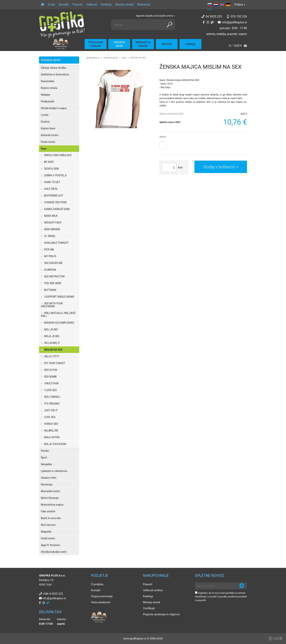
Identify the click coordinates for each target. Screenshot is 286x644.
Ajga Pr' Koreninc (51, 545)
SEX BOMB (50, 377)
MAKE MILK (51, 216)
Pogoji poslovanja (102, 596)
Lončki (45, 115)
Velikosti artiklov (153, 590)
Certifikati (149, 608)
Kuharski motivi (50, 135)
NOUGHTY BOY (53, 223)
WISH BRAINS (52, 229)
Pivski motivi (48, 142)
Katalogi (106, 4)
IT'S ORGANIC (52, 404)
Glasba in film (49, 478)
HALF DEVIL (51, 189)
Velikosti (92, 4)
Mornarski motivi (50, 491)
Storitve (167, 44)
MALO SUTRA (52, 437)
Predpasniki (48, 101)
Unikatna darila (119, 44)
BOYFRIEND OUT (54, 196)
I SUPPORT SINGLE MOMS (59, 297)
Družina (45, 122)
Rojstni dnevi (48, 128)
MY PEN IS (50, 256)
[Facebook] (204, 22)
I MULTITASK (51, 383)
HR (216, 5)
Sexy (44, 149)
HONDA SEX (51, 424)
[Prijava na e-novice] (242, 586)
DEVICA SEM (51, 169)
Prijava (240, 4)
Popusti (78, 4)
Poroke (45, 451)
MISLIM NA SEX (53, 350)
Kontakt (64, 4)
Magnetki (46, 532)
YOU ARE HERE (53, 283)
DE (228, 5)
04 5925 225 (214, 16)
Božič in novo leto (51, 518)
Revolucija (47, 484)
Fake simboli (48, 511)
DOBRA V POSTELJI (55, 175)
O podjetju (97, 584)
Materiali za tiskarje (143, 44)
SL (210, 5)
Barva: (163, 137)
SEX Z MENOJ (52, 397)
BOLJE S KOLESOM (55, 444)
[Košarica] (238, 46)
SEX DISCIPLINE (53, 263)
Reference (144, 4)
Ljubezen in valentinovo (54, 471)
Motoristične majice (52, 505)
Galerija (190, 44)
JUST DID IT (51, 410)
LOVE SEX (50, 417)
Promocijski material (96, 44)
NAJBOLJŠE (51, 431)
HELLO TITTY (52, 356)
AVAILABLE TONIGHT (56, 243)
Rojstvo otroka (49, 88)
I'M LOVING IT (52, 343)
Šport (44, 458)
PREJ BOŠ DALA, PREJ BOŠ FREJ (58, 315)
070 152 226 (239, 16)
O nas (52, 4)
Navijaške (46, 464)
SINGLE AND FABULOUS (58, 155)
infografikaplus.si (234, 22)
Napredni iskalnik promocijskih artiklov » (155, 16)
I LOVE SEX (50, 390)
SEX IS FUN (51, 370)
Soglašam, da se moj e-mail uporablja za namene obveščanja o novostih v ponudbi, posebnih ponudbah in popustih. (221, 597)
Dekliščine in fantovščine (55, 74)
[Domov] (42, 5)
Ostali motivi (48, 538)
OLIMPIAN (50, 270)
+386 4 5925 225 (53, 594)
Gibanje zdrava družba (53, 68)
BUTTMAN (50, 290)
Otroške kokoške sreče (54, 552)
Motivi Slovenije (50, 498)
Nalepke (46, 95)
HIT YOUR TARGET (55, 363)
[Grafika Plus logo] (62, 25)
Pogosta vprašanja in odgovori (161, 614)
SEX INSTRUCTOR (54, 276)
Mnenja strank (124, 4)
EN (222, 5)
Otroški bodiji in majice (54, 108)
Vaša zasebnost (101, 602)
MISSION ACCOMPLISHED (59, 323)
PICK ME (49, 250)
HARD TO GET (52, 182)
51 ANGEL (50, 236)
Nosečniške (48, 81)
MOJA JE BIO (52, 336)
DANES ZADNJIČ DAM (57, 209)
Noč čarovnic (48, 525)
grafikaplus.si (93, 58)
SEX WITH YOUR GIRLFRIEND (52, 305)
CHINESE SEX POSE (55, 202)
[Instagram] (208, 22)
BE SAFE (49, 162)
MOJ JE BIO (51, 329)
